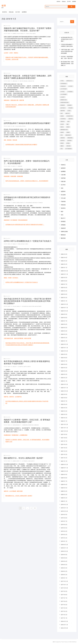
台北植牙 (27, 34)
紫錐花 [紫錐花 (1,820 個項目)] (62, 127)
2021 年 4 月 (64, 451)
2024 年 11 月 (64, 308)
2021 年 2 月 (64, 458)
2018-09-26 (7, 417)
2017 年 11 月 (64, 585)
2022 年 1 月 (64, 421)
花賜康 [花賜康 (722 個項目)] (68, 132)
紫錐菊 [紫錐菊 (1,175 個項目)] (68, 127)
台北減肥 (29, 461)
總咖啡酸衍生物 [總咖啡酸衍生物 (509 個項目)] (64, 130)
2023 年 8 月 (64, 358)
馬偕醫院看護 (36, 425)
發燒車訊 (58, 2)
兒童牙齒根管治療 (25, 306)
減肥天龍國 (20, 491)
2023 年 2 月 (64, 378)
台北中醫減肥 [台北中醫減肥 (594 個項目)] (64, 94)
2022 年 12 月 (64, 384)
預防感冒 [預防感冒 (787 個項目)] (68, 146)
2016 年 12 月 (64, 621)
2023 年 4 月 (64, 371)
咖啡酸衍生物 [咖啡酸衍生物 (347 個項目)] (64, 100)
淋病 (13, 126)
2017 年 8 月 (64, 595)
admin (9, 34)
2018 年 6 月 (64, 561)
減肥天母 (33, 461)
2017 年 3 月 (64, 611)
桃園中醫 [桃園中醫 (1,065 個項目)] (63, 111)
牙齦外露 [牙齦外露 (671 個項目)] (70, 119)
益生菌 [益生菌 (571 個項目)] (62, 124)
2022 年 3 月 (64, 414)
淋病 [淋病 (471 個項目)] (62, 113)
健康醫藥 (74, 2)
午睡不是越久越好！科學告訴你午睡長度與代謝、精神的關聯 (67, 51)
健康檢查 (14, 203)
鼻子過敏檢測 (40, 203)
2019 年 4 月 (64, 531)
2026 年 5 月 (64, 254)
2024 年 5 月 (64, 328)
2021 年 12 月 (64, 424)
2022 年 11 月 (64, 388)
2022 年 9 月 (64, 394)
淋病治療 (24, 126)
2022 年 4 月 (64, 411)
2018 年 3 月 (64, 571)
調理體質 (63, 222)
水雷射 (31, 34)
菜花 (62, 215)
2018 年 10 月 (64, 551)
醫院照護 (18, 425)
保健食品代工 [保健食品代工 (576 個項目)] (69, 81)
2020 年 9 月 (64, 475)
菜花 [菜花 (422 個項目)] (62, 135)
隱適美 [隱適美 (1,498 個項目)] (62, 143)
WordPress (74, 642)
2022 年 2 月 (64, 418)
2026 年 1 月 (64, 268)
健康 (4, 6)
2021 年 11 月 (64, 428)
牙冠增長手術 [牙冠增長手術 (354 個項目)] (69, 116)
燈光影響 (63, 195)
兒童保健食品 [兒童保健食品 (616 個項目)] (64, 83)
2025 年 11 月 (64, 274)
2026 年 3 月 (64, 261)
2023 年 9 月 (64, 354)
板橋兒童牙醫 (31, 306)
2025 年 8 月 (64, 281)
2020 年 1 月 (64, 501)
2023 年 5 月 (64, 368)
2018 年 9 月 (64, 555)
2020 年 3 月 (64, 495)
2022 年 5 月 (64, 408)
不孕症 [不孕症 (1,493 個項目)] (62, 81)
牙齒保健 (22, 34)
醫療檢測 (63, 235)
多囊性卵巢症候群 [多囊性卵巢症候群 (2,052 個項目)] (65, 102)
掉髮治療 (14, 367)
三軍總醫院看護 (25, 425)
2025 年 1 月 (64, 301)
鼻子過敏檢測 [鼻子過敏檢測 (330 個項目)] (68, 149)
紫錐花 (27, 244)
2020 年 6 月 (64, 485)
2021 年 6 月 (64, 444)
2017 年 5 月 (64, 605)
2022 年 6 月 (64, 404)
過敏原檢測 (35, 203)
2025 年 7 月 (64, 284)
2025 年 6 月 (64, 288)
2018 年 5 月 (64, 565)
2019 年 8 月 (64, 518)
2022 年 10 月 (64, 391)
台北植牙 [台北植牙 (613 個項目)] (63, 97)
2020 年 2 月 (64, 498)
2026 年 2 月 (64, 264)
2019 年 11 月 (64, 508)
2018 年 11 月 (64, 548)
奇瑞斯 (19, 244)
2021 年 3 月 (64, 454)
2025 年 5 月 (64, 291)
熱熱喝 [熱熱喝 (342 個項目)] (62, 116)
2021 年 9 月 (64, 434)
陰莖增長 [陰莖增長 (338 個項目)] (69, 141)
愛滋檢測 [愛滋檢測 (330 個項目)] (63, 105)
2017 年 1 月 (64, 618)
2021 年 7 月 (64, 441)
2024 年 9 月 (64, 314)
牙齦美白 (34, 34)
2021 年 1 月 (64, 461)
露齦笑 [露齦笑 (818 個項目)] (62, 146)
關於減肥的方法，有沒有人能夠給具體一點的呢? (23, 458)
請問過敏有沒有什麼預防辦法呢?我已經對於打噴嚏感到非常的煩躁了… (25, 225)
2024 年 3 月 (64, 334)
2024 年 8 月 (64, 318)
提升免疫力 (23, 244)
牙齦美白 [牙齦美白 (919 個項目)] (63, 121)
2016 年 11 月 (64, 625)
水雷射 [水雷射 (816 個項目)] (69, 111)
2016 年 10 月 (64, 628)
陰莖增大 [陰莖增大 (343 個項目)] (63, 141)
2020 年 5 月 (64, 488)
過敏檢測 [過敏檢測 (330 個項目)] (63, 138)
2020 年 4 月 (64, 491)
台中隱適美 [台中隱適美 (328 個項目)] (70, 92)
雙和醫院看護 (31, 425)
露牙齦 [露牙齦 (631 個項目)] (68, 143)
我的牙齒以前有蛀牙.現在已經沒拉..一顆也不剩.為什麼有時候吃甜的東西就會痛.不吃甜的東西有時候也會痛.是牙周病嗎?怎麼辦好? (28, 301)
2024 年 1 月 (64, 341)
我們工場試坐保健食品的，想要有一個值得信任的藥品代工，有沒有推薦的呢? (27, 181)
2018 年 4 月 (64, 568)
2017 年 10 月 (64, 588)
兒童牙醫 (63, 175)
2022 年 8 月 (64, 398)
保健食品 (14, 244)
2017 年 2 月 (64, 615)
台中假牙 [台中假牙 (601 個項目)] (70, 86)
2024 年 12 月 (64, 304)
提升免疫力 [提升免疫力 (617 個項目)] (63, 108)
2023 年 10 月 (64, 351)
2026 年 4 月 (64, 258)
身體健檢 (18, 203)
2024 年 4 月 (64, 331)
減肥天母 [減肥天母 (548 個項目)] (67, 113)
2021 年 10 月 (64, 431)
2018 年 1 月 (64, 578)
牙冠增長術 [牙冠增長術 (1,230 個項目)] (63, 119)
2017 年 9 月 (64, 591)
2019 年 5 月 (64, 528)
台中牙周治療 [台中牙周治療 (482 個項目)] (64, 89)
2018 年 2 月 (64, 575)
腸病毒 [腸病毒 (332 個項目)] (62, 132)
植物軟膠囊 (20, 166)
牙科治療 (18, 34)
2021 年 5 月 (64, 448)
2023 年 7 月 (64, 361)
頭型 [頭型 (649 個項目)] (62, 149)
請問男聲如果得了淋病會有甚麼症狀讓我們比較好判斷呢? (27, 123)
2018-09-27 (7, 195)
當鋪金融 (64, 2)
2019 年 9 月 (64, 515)
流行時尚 (69, 2)
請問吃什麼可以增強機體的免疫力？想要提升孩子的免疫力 (28, 241)
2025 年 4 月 (64, 294)
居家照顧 (14, 425)
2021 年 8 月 (64, 438)
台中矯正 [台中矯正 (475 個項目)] (63, 92)
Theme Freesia (64, 642)
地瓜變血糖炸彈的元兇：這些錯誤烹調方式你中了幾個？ (67, 39)
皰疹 (62, 212)
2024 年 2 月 (64, 338)
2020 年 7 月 (64, 481)
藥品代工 (14, 166)
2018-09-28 (7, 26)
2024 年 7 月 (64, 321)
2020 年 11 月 (64, 468)
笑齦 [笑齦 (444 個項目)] (67, 124)
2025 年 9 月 (64, 278)
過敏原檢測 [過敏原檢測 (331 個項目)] (68, 135)
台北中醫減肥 (24, 461)
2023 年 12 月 (64, 344)
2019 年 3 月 (64, 535)
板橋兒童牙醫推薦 (38, 306)
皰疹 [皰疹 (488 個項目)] (68, 121)
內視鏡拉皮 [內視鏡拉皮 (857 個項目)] (63, 86)
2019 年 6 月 (64, 525)
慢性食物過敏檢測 (29, 203)
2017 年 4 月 (64, 608)
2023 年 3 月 (64, 374)
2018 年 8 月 (64, 558)
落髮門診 (29, 367)
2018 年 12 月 (64, 545)
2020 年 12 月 (64, 465)
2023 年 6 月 (64, 364)
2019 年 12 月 (64, 505)
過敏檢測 (22, 203)
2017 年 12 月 (64, 581)
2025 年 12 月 (64, 271)
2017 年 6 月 (64, 601)
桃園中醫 (21, 81)
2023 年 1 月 (64, 381)
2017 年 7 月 (64, 598)
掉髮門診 (25, 367)
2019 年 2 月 (64, 538)
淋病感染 (20, 126)
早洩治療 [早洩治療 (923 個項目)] (70, 108)
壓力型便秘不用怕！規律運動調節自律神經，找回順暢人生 (67, 64)
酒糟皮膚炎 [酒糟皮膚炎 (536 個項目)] (70, 138)
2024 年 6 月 (64, 324)
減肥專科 (18, 461)
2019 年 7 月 (64, 521)
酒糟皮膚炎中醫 (31, 81)
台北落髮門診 (20, 367)
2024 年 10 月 (64, 311)
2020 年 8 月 (64, 478)
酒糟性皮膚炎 (15, 81)
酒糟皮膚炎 (26, 81)
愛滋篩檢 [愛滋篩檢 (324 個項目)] (69, 105)
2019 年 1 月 (64, 541)
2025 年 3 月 (64, 298)
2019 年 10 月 (64, 511)
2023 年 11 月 (64, 348)
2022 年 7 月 (64, 401)
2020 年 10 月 (64, 471)
